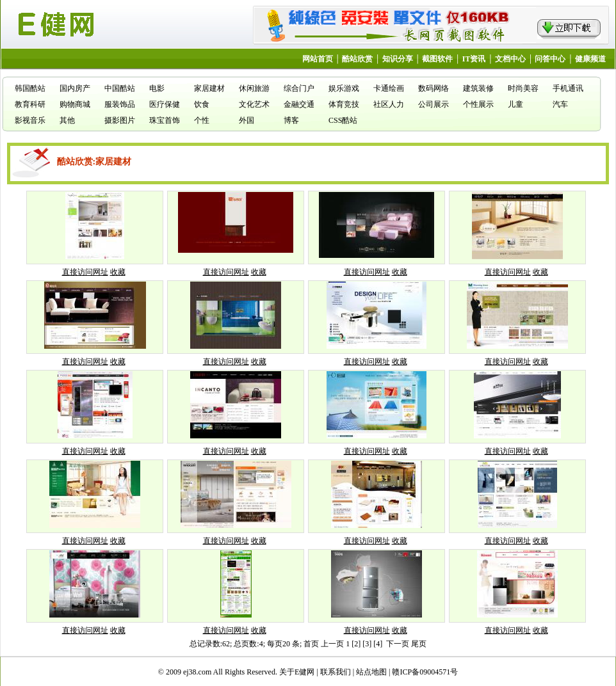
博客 (291, 120)
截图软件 (437, 59)
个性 (202, 120)
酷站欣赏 (357, 59)
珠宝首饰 (165, 120)
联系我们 (336, 672)
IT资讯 (474, 59)
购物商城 (75, 104)
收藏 (118, 272)
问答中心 (550, 59)
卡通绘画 (389, 88)
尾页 (419, 644)
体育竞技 (344, 104)
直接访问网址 (85, 272)
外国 (247, 120)
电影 (157, 88)
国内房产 (75, 88)
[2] (356, 644)
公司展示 (434, 104)
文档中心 (510, 59)
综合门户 (299, 88)
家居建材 (209, 88)
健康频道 (590, 59)
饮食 (202, 104)
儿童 (515, 104)
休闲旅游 (254, 88)
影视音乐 (30, 120)
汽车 (560, 104)
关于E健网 (297, 672)
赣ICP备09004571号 (425, 672)
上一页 (332, 644)
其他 (67, 120)
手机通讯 (568, 88)
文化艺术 (254, 104)
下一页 (398, 644)
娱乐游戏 (344, 88)
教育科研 (30, 104)
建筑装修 (478, 88)
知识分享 (398, 59)
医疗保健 (165, 104)
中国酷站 (120, 88)
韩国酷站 (30, 88)
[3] (367, 644)
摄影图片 (120, 120)
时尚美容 (523, 88)
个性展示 (478, 104)
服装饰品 (120, 104)
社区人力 (389, 104)
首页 (311, 644)
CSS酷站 (343, 120)
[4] (378, 644)
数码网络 (434, 88)
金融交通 (299, 104)
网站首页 (318, 59)
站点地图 (371, 672)
